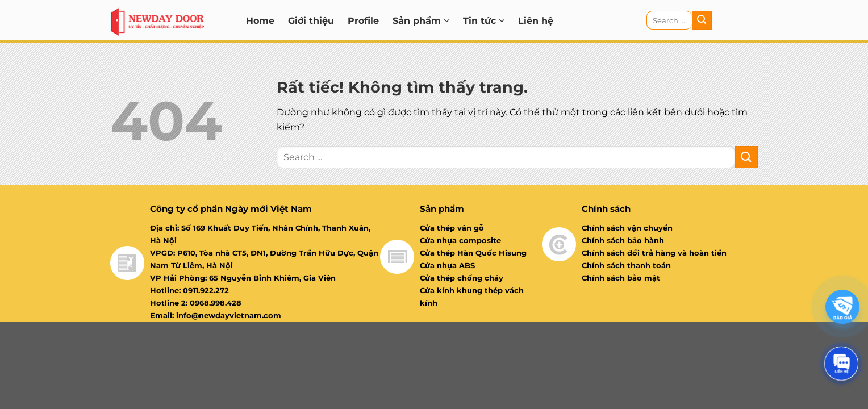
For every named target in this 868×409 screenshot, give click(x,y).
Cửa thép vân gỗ (452, 228)
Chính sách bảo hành (623, 240)
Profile (363, 21)
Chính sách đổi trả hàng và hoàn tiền (654, 253)
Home (260, 21)
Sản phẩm (421, 21)
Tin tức (484, 21)
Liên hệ (536, 21)
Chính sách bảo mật (621, 278)
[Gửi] (702, 20)
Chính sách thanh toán (626, 265)
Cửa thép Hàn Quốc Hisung (473, 253)
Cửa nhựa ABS (447, 265)
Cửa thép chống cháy (462, 278)
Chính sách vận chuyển (627, 228)
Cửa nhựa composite (460, 240)
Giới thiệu (311, 21)
